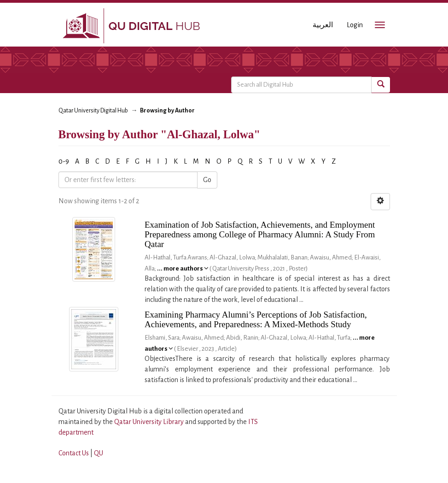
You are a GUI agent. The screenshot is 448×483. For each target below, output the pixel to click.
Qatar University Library (150, 422)
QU (99, 453)
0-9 (64, 161)
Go (207, 180)
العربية (323, 25)
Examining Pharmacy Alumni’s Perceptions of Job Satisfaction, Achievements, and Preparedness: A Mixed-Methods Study (256, 319)
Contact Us (74, 453)
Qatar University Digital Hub (93, 111)
